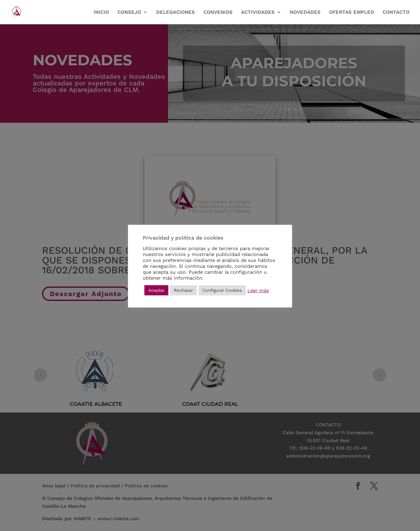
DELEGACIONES (176, 12)
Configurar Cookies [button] (222, 290)
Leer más (258, 290)
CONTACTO (396, 12)
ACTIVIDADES (258, 12)
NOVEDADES (305, 12)
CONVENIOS (218, 12)
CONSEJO (129, 12)
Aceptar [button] (156, 290)
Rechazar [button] (183, 290)
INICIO (101, 12)
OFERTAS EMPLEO (352, 12)
